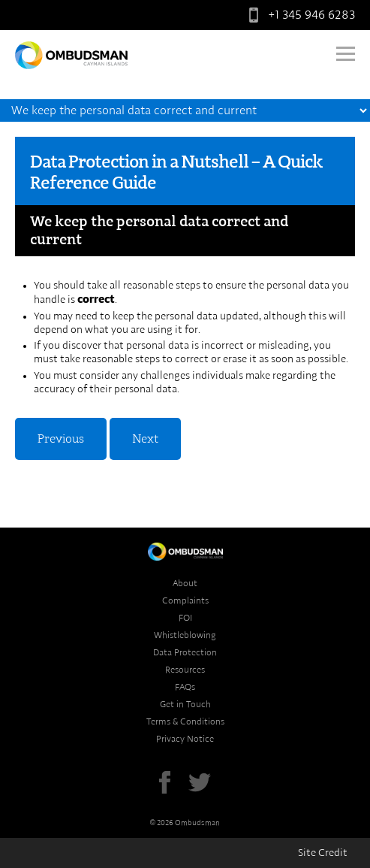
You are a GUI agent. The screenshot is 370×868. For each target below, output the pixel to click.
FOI (185, 618)
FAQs (185, 687)
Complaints (185, 600)
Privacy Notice (185, 739)
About (185, 583)
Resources (185, 670)
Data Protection (185, 652)
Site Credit (323, 853)
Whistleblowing (185, 635)
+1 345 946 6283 (299, 15)
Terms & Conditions (185, 721)
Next (145, 439)
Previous (61, 439)
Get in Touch (185, 704)
